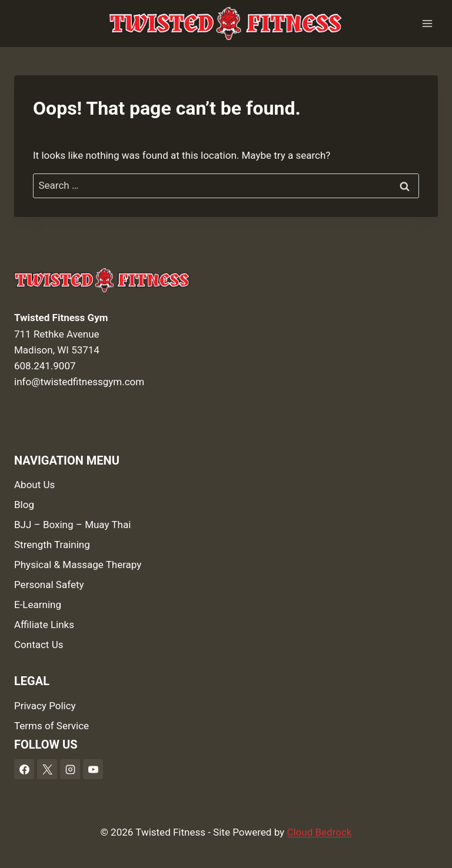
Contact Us (39, 645)
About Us (34, 485)
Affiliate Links (44, 625)
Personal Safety (49, 585)
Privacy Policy (45, 706)
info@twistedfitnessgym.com (79, 382)
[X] (47, 769)
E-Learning (38, 605)
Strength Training (52, 545)
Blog (24, 505)
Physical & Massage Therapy (78, 565)
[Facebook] (24, 769)
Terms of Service (51, 726)
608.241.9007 (45, 366)
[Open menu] (427, 23)
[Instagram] (70, 769)
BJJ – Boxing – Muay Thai (72, 525)
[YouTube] (93, 769)
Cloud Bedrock (319, 832)
